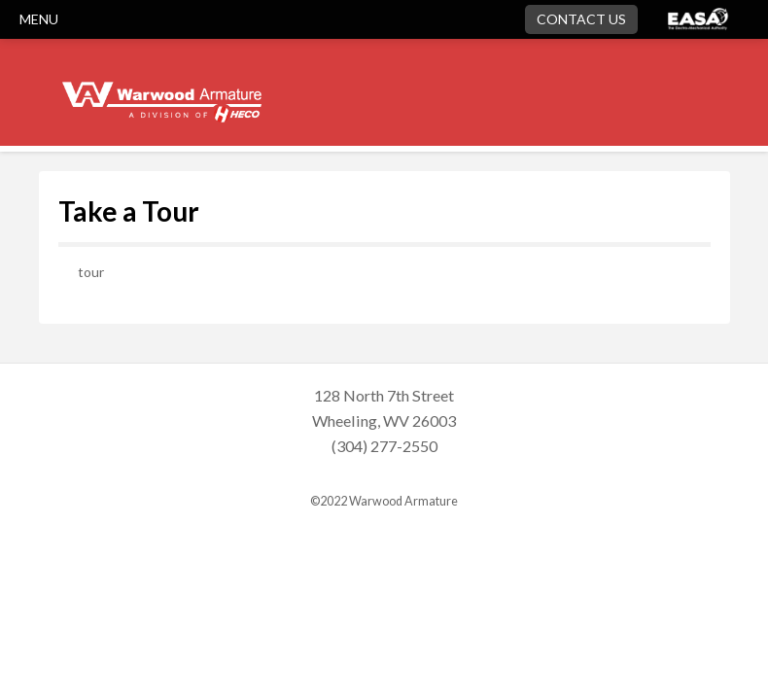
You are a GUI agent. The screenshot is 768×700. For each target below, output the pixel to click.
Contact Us (581, 19)
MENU (39, 19)
